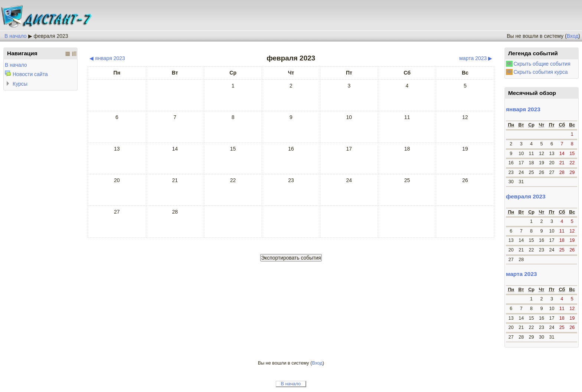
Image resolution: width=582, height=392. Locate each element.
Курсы (20, 84)
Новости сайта (30, 74)
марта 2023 (521, 274)
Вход (573, 36)
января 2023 (523, 109)
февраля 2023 (51, 36)
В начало (16, 36)
